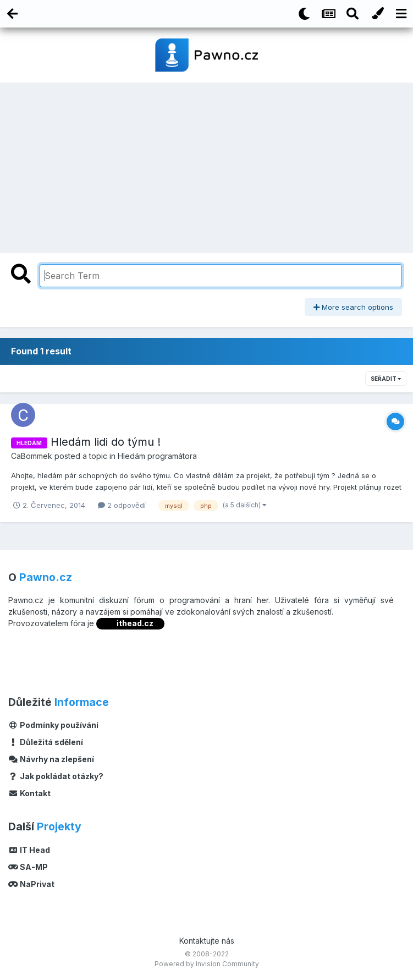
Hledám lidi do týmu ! (106, 442)
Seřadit (386, 379)
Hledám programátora (157, 456)
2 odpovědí (122, 505)
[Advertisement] (207, 165)
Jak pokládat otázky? (56, 776)
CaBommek (32, 456)
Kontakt (29, 793)
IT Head (29, 850)
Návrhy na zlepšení (51, 759)
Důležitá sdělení (46, 742)
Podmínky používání (53, 725)
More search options (353, 307)
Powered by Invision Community (207, 964)
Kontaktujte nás (207, 941)
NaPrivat (31, 884)
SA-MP (28, 867)
